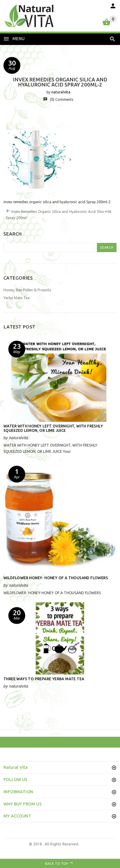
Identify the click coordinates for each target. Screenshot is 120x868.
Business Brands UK (96, 850)
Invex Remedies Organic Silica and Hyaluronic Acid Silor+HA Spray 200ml (59, 214)
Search (107, 248)
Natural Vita (18, 844)
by (75, 850)
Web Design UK (59, 850)
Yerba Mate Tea (17, 298)
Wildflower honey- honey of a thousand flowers (56, 578)
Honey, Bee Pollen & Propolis (27, 290)
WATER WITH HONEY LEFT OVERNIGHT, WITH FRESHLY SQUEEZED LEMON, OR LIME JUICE (53, 428)
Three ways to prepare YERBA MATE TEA (44, 679)
